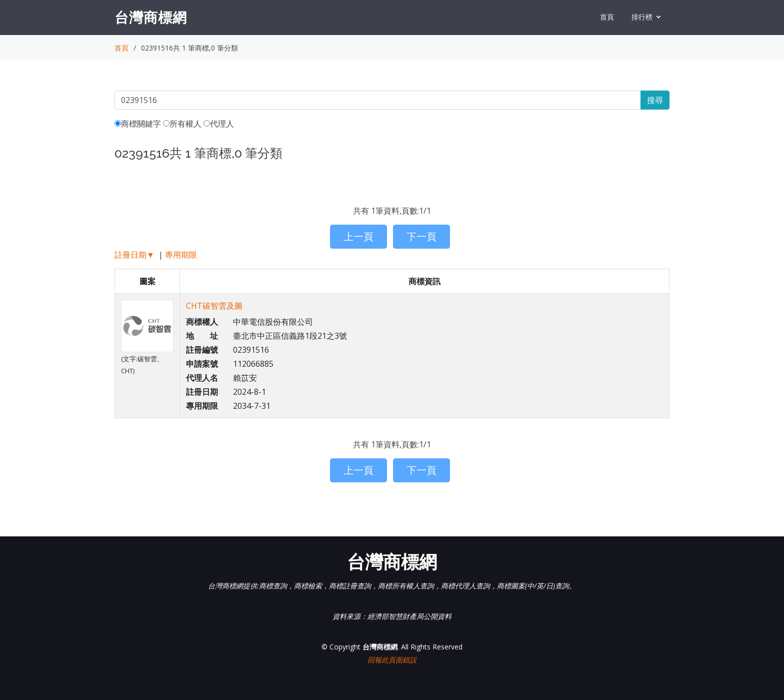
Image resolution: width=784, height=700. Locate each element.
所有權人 (182, 124)
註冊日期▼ (134, 255)
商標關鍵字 (138, 124)
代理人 (219, 124)
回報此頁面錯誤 (392, 660)
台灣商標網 (151, 17)
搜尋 (655, 100)
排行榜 (642, 17)
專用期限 (181, 255)
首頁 (607, 17)
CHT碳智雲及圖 (214, 306)
